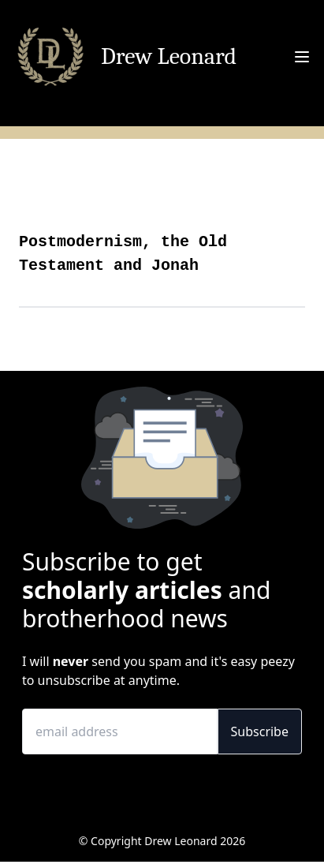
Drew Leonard (169, 57)
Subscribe (260, 731)
